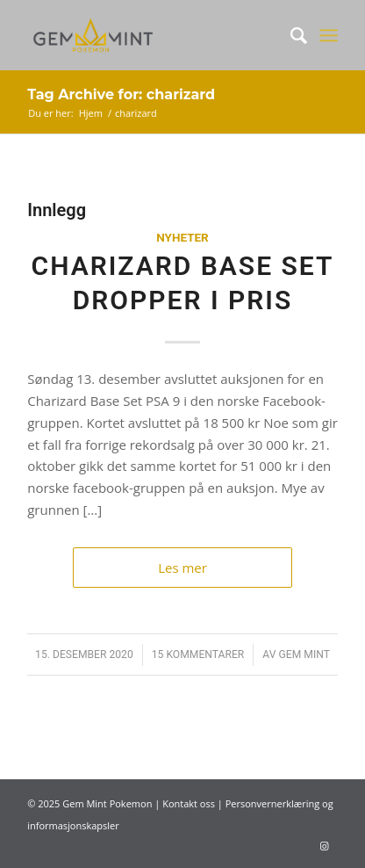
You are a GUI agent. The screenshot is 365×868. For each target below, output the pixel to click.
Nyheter (182, 237)
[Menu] (329, 35)
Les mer (182, 568)
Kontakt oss (189, 803)
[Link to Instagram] (325, 846)
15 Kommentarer (198, 655)
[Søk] (290, 35)
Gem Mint (304, 655)
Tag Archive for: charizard (121, 94)
